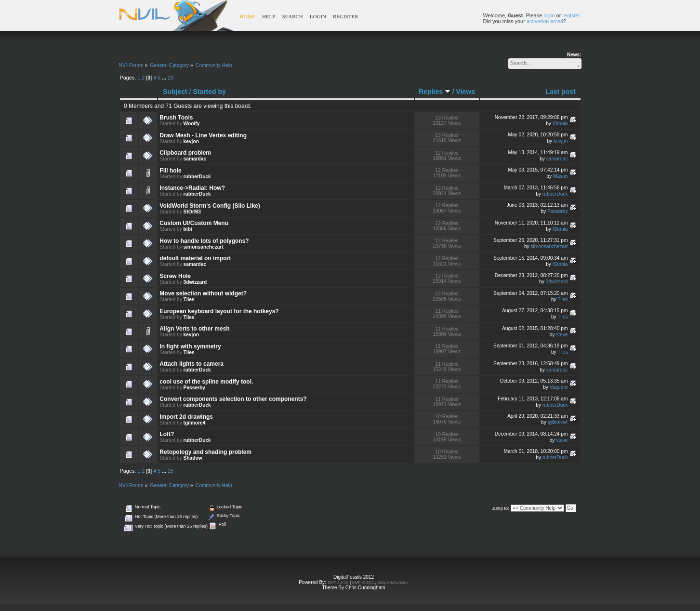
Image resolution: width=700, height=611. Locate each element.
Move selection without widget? (203, 293)
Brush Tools (176, 118)
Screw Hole (175, 276)
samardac (195, 159)
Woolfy (192, 124)
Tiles (189, 299)
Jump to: (500, 508)
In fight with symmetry (190, 346)
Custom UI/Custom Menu (194, 223)
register (571, 15)
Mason (561, 176)
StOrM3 (192, 212)
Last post (560, 92)
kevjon (191, 141)
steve (562, 335)
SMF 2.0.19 (338, 583)
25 (171, 78)
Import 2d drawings (186, 417)
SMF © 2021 (364, 583)
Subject (175, 92)
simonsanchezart (204, 247)
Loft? (167, 434)
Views (466, 92)
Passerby (557, 211)
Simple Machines (393, 583)
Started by (209, 92)
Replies (435, 92)
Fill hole (170, 171)
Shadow (193, 458)
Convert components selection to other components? (233, 399)
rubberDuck (197, 177)
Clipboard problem (185, 153)
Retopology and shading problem (205, 452)
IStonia (560, 124)
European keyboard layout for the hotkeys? (219, 311)
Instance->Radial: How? (192, 188)
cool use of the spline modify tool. (206, 382)
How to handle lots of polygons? (204, 241)
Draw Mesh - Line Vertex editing (203, 135)
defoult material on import (195, 258)
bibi (188, 229)
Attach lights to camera (192, 364)
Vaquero (559, 387)
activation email (545, 21)
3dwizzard (195, 282)
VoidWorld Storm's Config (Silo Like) (210, 206)
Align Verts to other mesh (194, 329)
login (549, 15)
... (165, 78)
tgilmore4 (195, 423)
